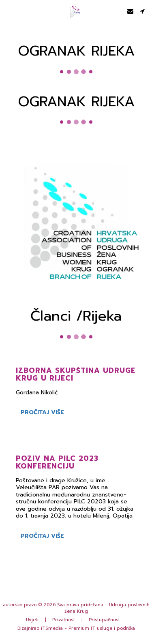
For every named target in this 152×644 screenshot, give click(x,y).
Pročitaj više (42, 414)
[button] (9, 11)
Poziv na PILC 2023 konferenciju (57, 464)
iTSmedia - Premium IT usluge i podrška (88, 628)
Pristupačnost (104, 620)
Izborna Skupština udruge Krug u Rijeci (76, 376)
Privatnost (64, 620)
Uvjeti (32, 620)
